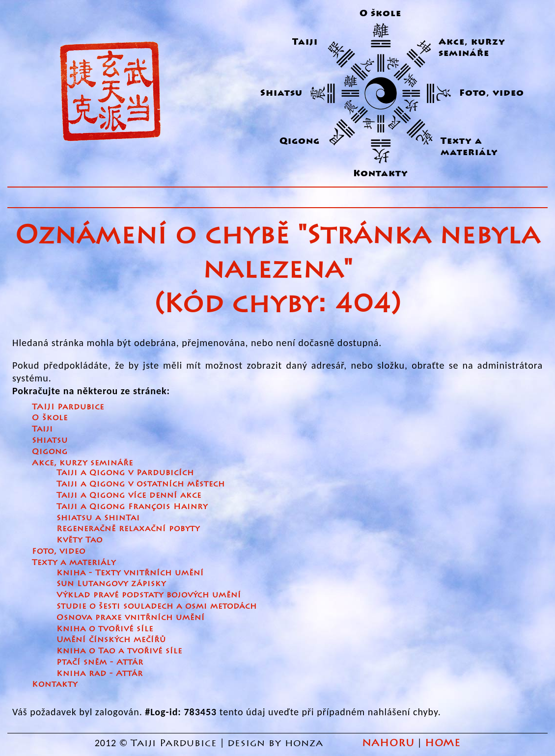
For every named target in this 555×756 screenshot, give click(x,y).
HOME (443, 743)
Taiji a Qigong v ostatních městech (141, 484)
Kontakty (381, 174)
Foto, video (59, 551)
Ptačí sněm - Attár (100, 662)
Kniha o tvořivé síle (105, 629)
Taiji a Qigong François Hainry (132, 506)
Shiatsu (281, 93)
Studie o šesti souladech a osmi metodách (157, 606)
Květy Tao (80, 540)
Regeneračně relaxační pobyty (128, 528)
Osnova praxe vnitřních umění (131, 617)
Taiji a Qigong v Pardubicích (125, 472)
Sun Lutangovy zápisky (111, 583)
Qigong (300, 141)
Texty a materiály (469, 147)
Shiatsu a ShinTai (98, 518)
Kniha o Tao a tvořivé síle (119, 651)
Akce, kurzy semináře (472, 48)
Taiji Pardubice (174, 743)
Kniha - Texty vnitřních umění (130, 573)
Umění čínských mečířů (111, 639)
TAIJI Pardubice (68, 407)
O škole (380, 13)
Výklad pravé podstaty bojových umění (149, 595)
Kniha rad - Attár (100, 673)
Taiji (305, 42)
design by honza (277, 743)
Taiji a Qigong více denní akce (129, 495)
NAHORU (388, 743)
